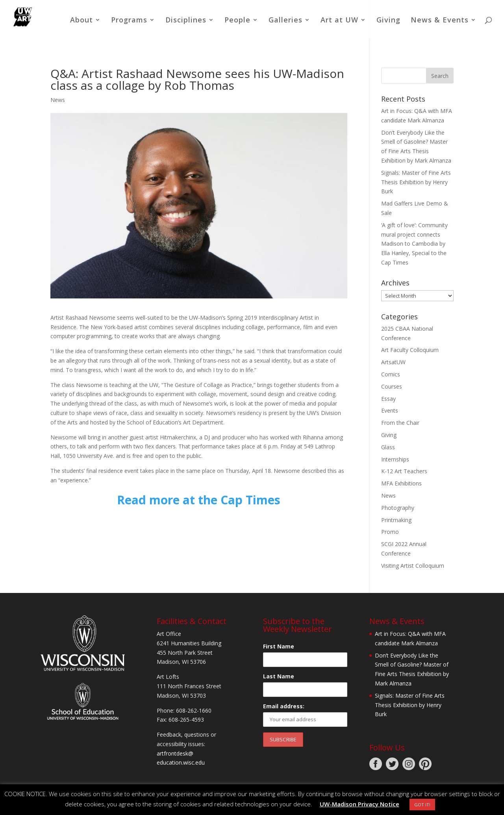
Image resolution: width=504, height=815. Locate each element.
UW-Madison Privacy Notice (359, 804)
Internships (395, 459)
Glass (388, 447)
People (237, 21)
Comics (391, 374)
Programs (129, 21)
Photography (398, 508)
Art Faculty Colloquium (410, 350)
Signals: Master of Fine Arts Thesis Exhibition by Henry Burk (416, 182)
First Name (279, 646)
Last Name (279, 676)
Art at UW (339, 21)
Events (390, 410)
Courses (392, 386)
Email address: (284, 706)
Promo (390, 532)
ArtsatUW (393, 362)
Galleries (285, 21)
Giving (388, 21)
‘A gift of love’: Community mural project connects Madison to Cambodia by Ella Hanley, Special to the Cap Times (414, 244)
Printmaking (396, 520)
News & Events (440, 21)
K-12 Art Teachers (404, 471)
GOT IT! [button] (422, 805)
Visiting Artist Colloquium (413, 566)
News (58, 100)
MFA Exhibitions (401, 483)
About (82, 21)
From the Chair (400, 423)
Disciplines (186, 21)
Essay (388, 399)
